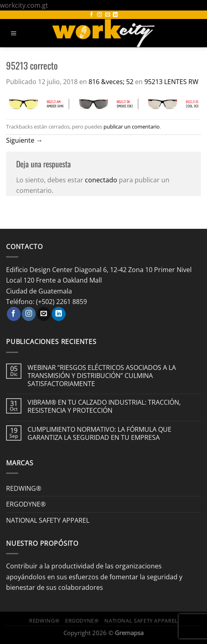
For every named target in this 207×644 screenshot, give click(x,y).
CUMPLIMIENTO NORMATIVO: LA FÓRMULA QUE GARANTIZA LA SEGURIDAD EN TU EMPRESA (99, 433)
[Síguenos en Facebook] (91, 15)
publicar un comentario (132, 127)
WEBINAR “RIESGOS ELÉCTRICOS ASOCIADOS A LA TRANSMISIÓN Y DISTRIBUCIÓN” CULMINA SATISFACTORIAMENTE (102, 375)
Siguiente (24, 140)
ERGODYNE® (26, 504)
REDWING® (24, 488)
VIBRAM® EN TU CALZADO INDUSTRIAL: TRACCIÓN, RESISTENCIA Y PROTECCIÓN (104, 406)
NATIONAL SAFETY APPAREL (48, 520)
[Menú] (14, 34)
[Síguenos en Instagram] (99, 15)
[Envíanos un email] (108, 15)
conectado (101, 180)
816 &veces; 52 (111, 81)
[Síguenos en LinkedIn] (115, 15)
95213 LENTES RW (171, 81)
